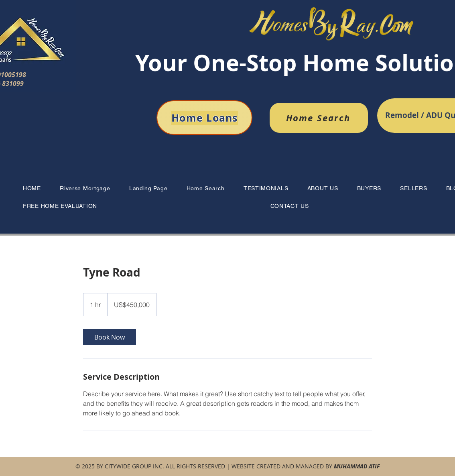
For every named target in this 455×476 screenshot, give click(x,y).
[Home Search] (319, 118)
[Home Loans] (204, 118)
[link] (110, 337)
